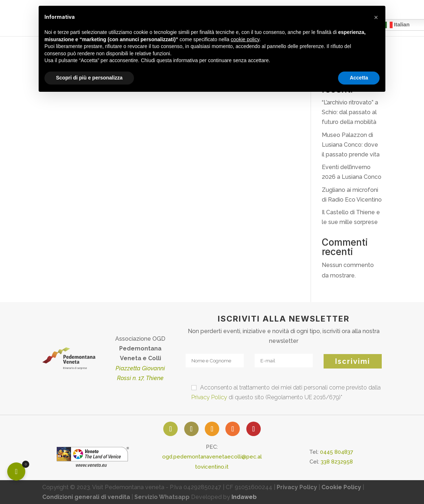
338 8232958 (337, 462)
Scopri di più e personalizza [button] (89, 78)
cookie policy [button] (245, 39)
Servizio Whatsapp (162, 497)
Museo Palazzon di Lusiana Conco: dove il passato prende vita (351, 145)
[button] (376, 17)
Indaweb (244, 497)
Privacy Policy (209, 397)
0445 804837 (337, 452)
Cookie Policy (341, 487)
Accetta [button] (359, 78)
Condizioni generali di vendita (86, 497)
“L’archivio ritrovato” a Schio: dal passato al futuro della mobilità (350, 112)
